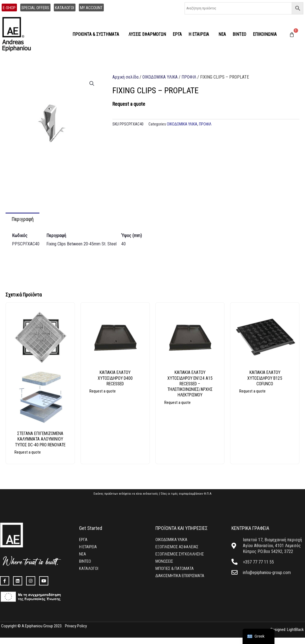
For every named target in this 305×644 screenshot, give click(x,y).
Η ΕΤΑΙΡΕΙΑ (200, 34)
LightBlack (295, 636)
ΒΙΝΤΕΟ (239, 34)
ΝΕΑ (222, 34)
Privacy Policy (76, 632)
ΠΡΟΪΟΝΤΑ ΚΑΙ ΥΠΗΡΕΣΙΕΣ (182, 534)
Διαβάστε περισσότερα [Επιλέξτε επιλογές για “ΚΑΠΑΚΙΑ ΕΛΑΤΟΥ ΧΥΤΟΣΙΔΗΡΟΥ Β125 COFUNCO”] (270, 395)
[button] (92, 84)
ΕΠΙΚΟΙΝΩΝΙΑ (265, 34)
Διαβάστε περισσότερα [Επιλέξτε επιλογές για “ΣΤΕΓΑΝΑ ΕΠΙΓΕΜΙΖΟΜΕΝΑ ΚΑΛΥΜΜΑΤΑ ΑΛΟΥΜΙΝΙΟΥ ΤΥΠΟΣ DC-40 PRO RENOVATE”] (45, 461)
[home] (19, 35)
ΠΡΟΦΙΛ (189, 77)
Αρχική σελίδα (125, 77)
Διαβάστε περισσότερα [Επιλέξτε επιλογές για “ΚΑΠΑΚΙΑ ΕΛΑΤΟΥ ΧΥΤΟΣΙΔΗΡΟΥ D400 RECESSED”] (120, 395)
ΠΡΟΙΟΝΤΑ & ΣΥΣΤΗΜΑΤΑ (97, 34)
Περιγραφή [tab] (23, 219)
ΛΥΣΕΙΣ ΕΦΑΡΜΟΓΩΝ (147, 34)
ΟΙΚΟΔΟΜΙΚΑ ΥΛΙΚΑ (160, 77)
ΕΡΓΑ (177, 34)
